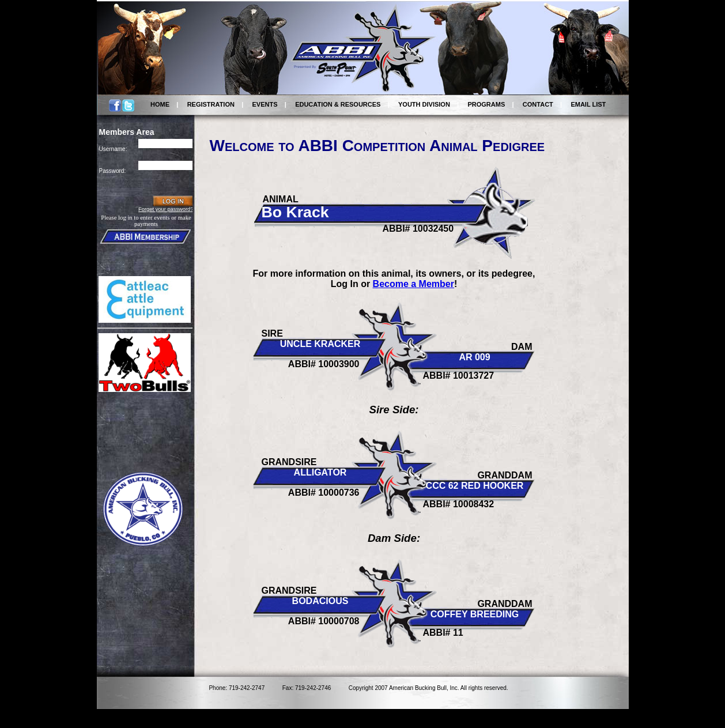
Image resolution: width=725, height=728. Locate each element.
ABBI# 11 (443, 633)
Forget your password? (166, 209)
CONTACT (538, 104)
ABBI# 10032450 (418, 229)
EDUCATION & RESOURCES (338, 104)
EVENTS (265, 104)
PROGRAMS (486, 104)
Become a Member (414, 284)
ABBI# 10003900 (324, 364)
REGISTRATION (211, 104)
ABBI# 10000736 (324, 493)
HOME (160, 104)
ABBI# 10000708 (324, 621)
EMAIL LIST (588, 104)
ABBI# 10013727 (459, 376)
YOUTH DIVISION (424, 104)
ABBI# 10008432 (459, 504)
